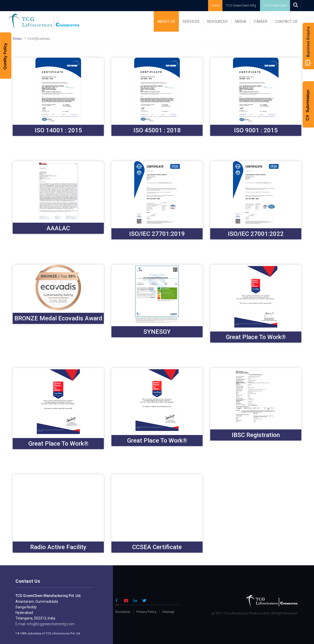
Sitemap (168, 612)
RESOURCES (217, 22)
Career (261, 22)
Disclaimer (123, 612)
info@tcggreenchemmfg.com (50, 624)
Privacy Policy (146, 612)
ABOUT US (166, 22)
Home (215, 5)
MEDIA (241, 22)
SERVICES (191, 22)
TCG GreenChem (275, 5)
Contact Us (286, 22)
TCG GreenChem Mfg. (241, 5)
